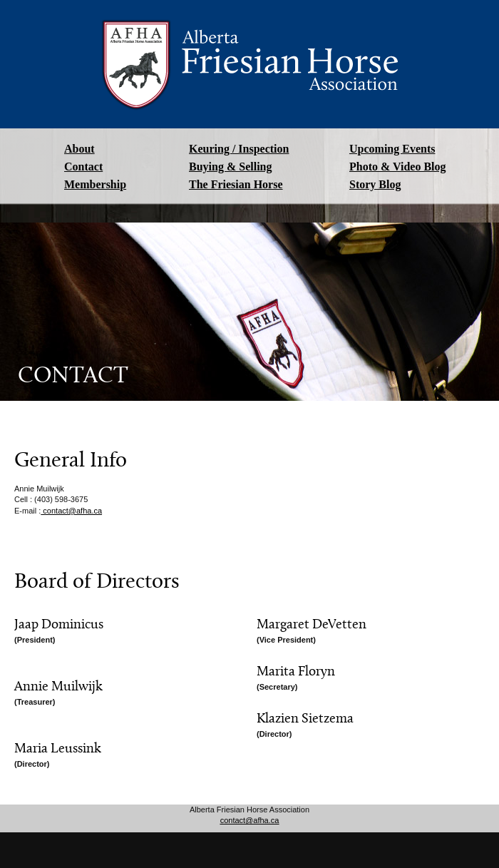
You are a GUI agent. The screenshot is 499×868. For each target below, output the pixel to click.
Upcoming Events (392, 149)
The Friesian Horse (236, 184)
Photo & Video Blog (398, 167)
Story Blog (375, 184)
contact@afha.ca (71, 511)
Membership (95, 184)
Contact (83, 167)
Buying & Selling (230, 167)
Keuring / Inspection (239, 149)
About (79, 149)
